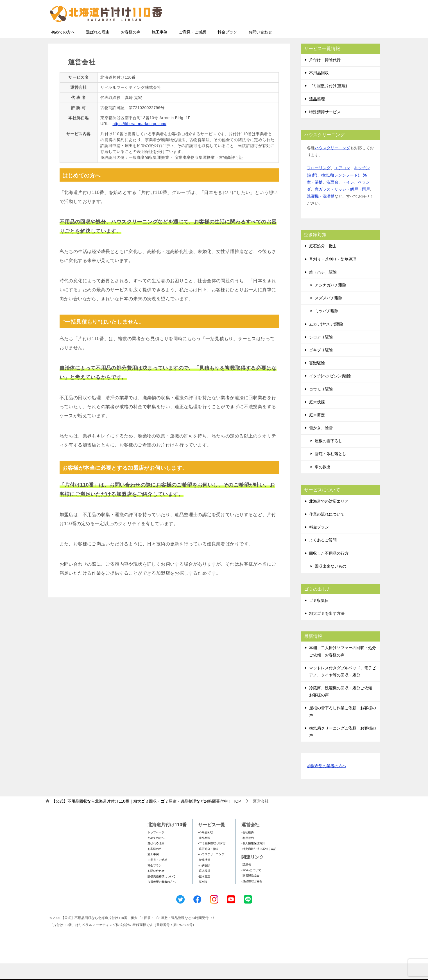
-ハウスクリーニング (211, 871)
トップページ (156, 849)
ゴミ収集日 (319, 617)
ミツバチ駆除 (327, 328)
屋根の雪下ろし (329, 457)
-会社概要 (247, 849)
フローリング (319, 184)
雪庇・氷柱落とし (330, 470)
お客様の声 (131, 49)
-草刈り (203, 898)
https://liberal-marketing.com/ (139, 140)
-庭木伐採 (204, 887)
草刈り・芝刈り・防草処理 (333, 276)
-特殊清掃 (204, 876)
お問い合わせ (260, 49)
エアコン (342, 184)
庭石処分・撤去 (323, 263)
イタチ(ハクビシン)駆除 (330, 392)
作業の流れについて (327, 531)
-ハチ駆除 (204, 882)
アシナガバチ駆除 (330, 302)
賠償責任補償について (162, 893)
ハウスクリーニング (332, 164)
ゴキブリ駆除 (321, 367)
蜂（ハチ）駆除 (323, 289)
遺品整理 (317, 116)
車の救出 (323, 484)
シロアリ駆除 (321, 354)
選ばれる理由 (98, 49)
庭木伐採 (317, 419)
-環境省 (246, 881)
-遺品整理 (204, 854)
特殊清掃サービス (325, 128)
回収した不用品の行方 (329, 570)
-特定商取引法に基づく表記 (259, 865)
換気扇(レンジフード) (340, 192)
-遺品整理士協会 (252, 898)
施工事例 (160, 49)
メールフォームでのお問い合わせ (328, 33)
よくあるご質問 (323, 557)
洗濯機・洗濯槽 (321, 213)
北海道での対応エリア (329, 518)
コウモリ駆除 (321, 406)
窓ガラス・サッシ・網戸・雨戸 (342, 206)
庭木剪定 (317, 432)
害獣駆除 (317, 380)
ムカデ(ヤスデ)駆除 (326, 341)
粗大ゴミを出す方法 (327, 630)
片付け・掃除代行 (325, 76)
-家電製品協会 (250, 892)
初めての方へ (63, 49)
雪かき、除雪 (321, 444)
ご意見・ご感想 (193, 49)
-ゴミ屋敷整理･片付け (212, 860)
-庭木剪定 (204, 893)
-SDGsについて (251, 887)
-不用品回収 (206, 849)
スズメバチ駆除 (329, 315)
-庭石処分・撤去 (208, 865)
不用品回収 (319, 89)
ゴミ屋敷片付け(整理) (328, 102)
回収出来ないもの (330, 583)
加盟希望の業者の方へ (327, 783)
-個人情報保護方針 (253, 860)
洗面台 (332, 199)
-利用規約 (247, 854)
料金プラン (227, 49)
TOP (146, 818)
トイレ (348, 199)
